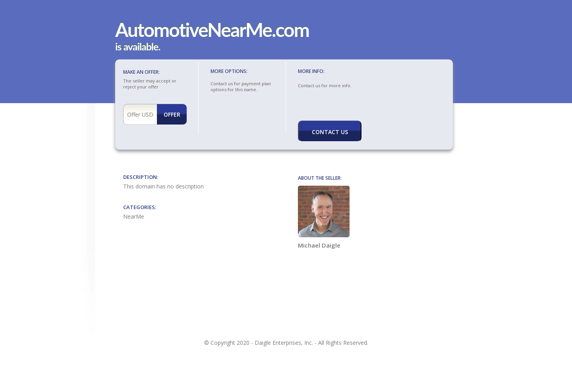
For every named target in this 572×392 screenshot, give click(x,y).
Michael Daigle (324, 217)
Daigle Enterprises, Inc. (284, 343)
